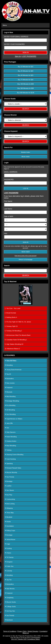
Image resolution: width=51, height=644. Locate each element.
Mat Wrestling (10, 396)
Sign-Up (18, 56)
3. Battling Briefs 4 (11, 317)
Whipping (9, 508)
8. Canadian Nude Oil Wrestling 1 (16, 340)
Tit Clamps (9, 557)
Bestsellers (9, 379)
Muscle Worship (11, 472)
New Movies (10, 589)
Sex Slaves (9, 490)
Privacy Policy (22, 631)
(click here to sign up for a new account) (26, 256)
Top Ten (8, 580)
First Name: (8, 201)
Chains (8, 553)
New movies (10, 383)
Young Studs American (13, 370)
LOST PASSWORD (29, 56)
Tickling (8, 450)
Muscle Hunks (10, 602)
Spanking (9, 463)
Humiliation (9, 526)
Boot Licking (10, 504)
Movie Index (26, 157)
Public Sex (9, 566)
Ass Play (8, 495)
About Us (26, 633)
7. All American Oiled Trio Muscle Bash (18, 335)
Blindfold (8, 517)
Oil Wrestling (10, 410)
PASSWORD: (9, 180)
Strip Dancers (10, 432)
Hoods (8, 522)
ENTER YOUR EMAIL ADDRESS (16, 37)
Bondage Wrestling (12, 401)
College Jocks (10, 606)
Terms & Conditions (10, 631)
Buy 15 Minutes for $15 (26, 67)
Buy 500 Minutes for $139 (26, 93)
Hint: (6, 233)
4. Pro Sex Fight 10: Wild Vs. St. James (18, 322)
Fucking (8, 548)
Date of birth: (9, 216)
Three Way (9, 513)
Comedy (8, 571)
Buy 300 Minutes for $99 (26, 88)
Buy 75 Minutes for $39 (26, 80)
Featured (9, 387)
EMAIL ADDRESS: (11, 172)
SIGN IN (26, 242)
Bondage (9, 481)
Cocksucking (10, 499)
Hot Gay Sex (10, 611)
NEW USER (26, 252)
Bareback (9, 620)
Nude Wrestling (11, 437)
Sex (7, 428)
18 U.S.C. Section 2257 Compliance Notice (25, 639)
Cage (7, 544)
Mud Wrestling (10, 446)
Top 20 (8, 374)
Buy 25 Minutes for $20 (26, 71)
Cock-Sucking (10, 459)
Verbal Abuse (10, 539)
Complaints (43, 631)
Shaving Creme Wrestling (14, 455)
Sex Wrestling (10, 414)
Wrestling (9, 365)
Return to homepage (26, 259)
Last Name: (8, 209)
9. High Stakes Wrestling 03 (14, 344)
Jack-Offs (9, 423)
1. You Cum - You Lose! (13, 308)
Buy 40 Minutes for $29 (26, 75)
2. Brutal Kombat (10, 313)
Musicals (8, 392)
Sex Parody (9, 477)
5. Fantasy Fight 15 (11, 326)
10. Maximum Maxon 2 (12, 349)
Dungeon (9, 562)
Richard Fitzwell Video (13, 468)
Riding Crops (10, 531)
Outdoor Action (11, 441)
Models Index (26, 152)
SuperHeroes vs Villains (14, 419)
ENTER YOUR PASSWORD (14, 44)
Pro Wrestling (10, 405)
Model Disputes (33, 631)
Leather (8, 486)
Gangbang (9, 598)
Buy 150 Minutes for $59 (26, 84)
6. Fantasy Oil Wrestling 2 (13, 331)
